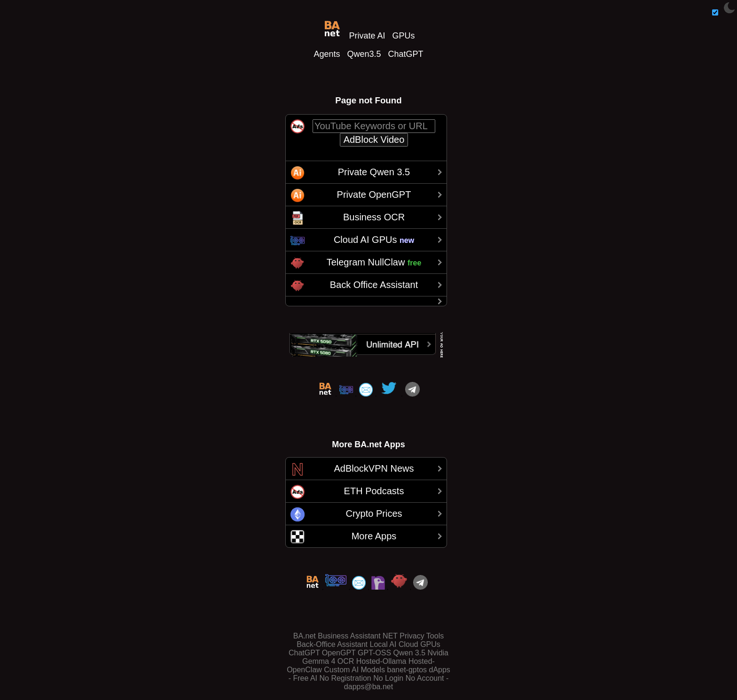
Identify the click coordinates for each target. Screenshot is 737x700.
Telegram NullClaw (374, 262)
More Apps (374, 536)
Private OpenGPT (374, 194)
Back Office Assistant (374, 285)
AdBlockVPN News (374, 468)
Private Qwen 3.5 (374, 172)
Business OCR (374, 217)
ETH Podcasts (374, 491)
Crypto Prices (374, 513)
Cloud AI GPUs (374, 240)
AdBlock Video (374, 140)
